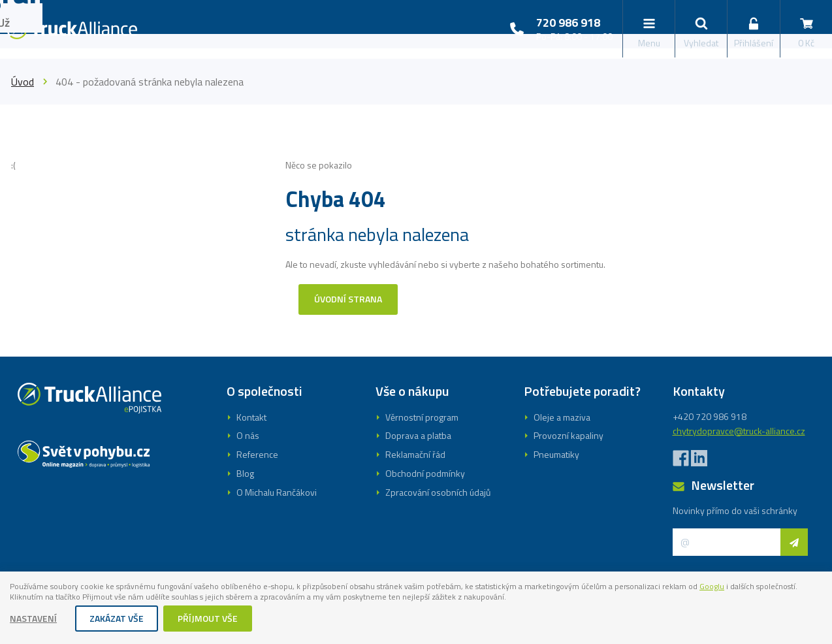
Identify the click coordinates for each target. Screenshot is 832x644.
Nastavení (34, 620)
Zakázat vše (117, 620)
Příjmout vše (208, 620)
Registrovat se (416, 396)
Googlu (24, 598)
